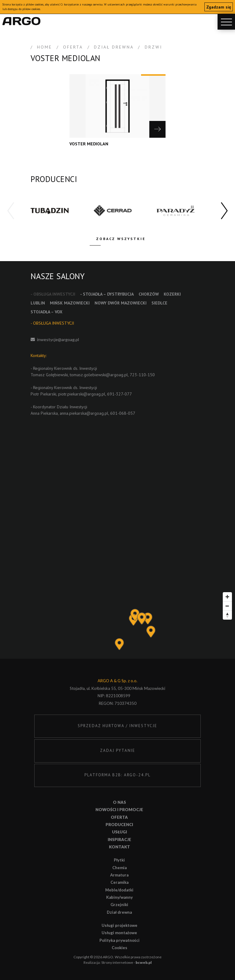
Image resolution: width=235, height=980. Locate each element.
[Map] (117, 624)
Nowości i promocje (119, 810)
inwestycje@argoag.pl (58, 339)
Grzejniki (119, 905)
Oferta (119, 817)
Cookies (119, 948)
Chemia (119, 868)
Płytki (119, 860)
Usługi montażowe (119, 933)
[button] (224, 211)
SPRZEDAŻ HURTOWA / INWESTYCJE (117, 726)
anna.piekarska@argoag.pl (84, 413)
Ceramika (119, 882)
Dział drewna (119, 912)
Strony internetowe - (127, 962)
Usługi (119, 832)
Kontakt (119, 847)
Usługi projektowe (119, 925)
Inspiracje (119, 840)
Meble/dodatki (119, 890)
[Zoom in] (227, 597)
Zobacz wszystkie (121, 239)
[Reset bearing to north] (227, 615)
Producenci (119, 825)
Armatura (119, 875)
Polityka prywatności (119, 940)
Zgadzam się (219, 7)
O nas (119, 802)
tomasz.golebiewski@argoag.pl (99, 375)
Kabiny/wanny (119, 897)
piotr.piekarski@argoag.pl (82, 394)
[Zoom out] (227, 606)
